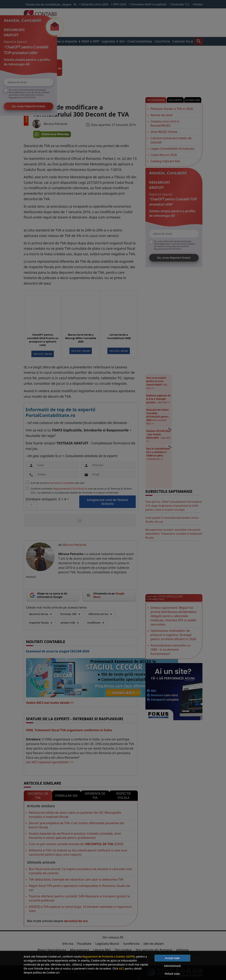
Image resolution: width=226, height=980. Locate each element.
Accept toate (172, 958)
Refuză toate (172, 974)
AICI (122, 968)
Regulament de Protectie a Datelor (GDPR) (109, 956)
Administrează (172, 966)
